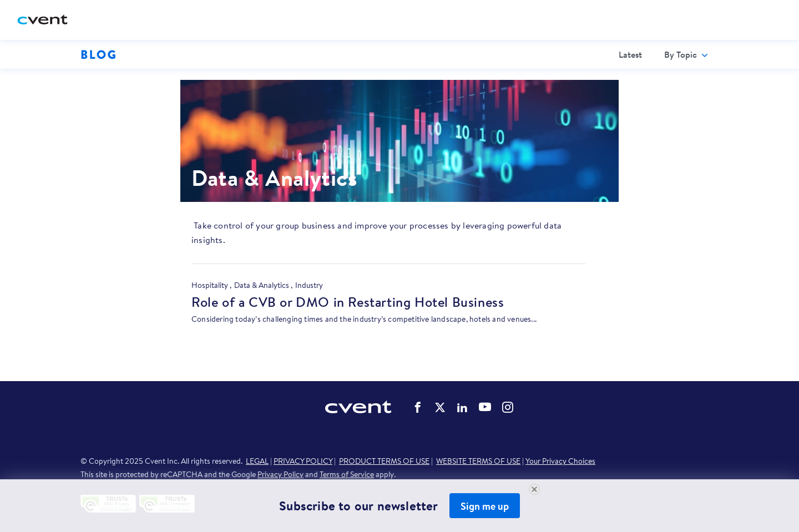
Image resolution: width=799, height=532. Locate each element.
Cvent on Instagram (508, 407)
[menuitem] (630, 54)
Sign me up (485, 506)
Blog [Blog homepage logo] (98, 54)
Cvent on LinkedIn (462, 407)
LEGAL (257, 461)
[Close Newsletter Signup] (534, 489)
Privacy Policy (280, 474)
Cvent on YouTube (485, 407)
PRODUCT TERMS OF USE (384, 461)
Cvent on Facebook (418, 407)
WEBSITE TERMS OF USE (478, 461)
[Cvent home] (47, 20)
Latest (630, 54)
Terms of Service (347, 474)
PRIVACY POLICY (303, 461)
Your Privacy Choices (560, 461)
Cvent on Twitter (440, 407)
